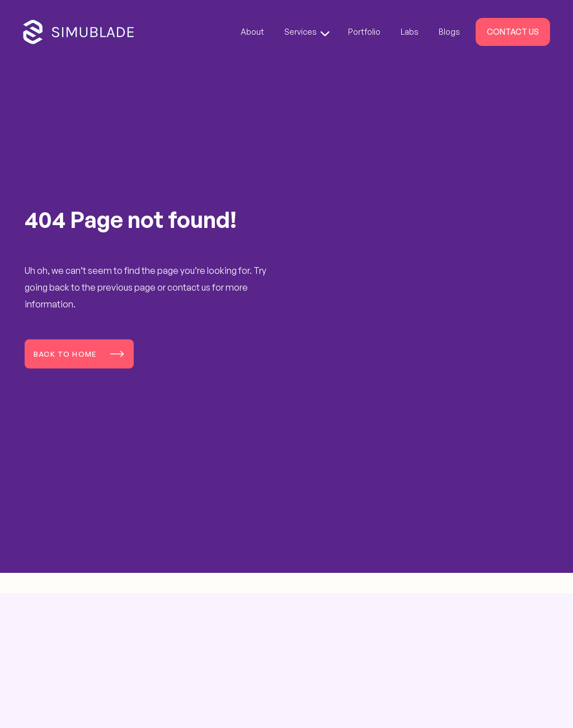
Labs (410, 32)
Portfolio (364, 32)
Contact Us (513, 32)
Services (307, 32)
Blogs (449, 32)
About (252, 32)
